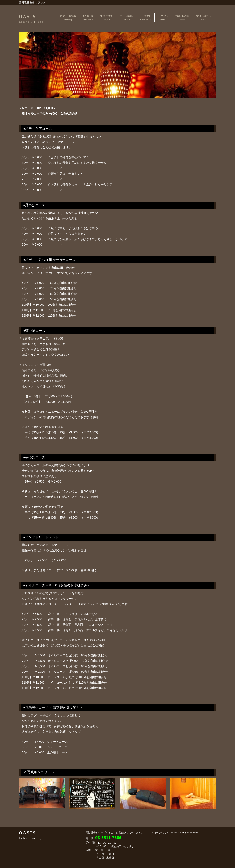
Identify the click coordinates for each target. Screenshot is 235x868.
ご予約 (146, 18)
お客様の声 (182, 18)
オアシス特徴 (68, 18)
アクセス (163, 18)
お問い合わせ (204, 18)
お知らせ (88, 18)
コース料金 (127, 18)
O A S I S (32, 19)
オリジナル (107, 18)
